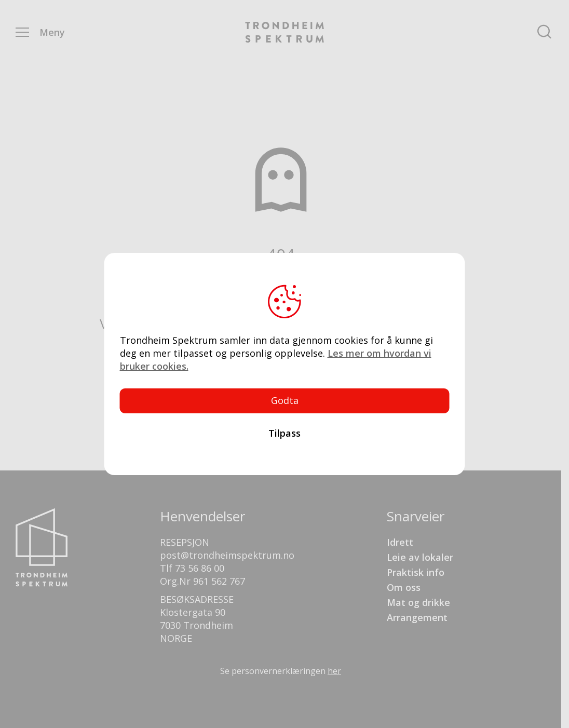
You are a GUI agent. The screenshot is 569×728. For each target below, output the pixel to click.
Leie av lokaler (420, 557)
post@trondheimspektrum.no (227, 555)
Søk (545, 32)
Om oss (404, 587)
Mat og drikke (418, 602)
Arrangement (417, 617)
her (334, 671)
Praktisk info (416, 572)
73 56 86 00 (200, 568)
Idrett (400, 542)
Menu (22, 32)
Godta (285, 400)
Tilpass (284, 433)
